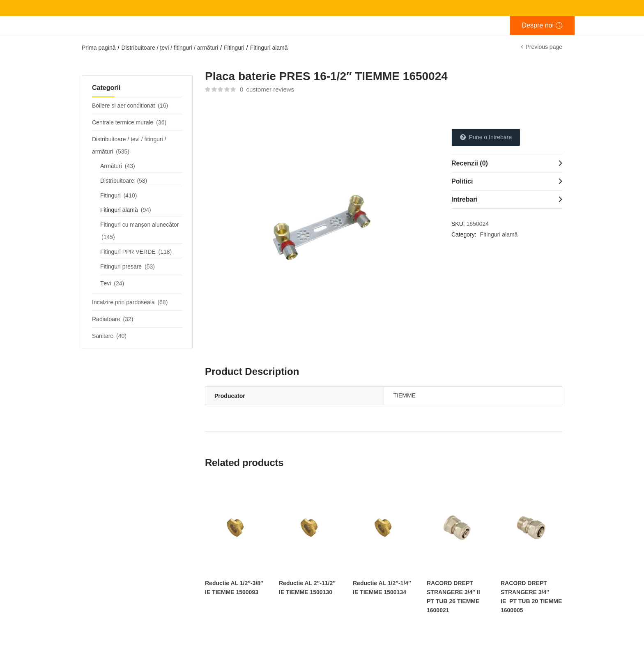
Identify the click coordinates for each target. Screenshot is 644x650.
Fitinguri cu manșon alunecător (139, 225)
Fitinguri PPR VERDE (128, 252)
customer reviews (267, 89)
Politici (462, 181)
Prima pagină (99, 48)
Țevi (106, 283)
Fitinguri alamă (269, 48)
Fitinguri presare (121, 266)
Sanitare (103, 336)
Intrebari (465, 199)
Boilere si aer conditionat (123, 106)
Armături (111, 166)
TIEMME (405, 395)
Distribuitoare (117, 181)
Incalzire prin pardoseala (123, 302)
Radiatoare (106, 319)
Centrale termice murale (123, 122)
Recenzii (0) (470, 163)
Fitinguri (234, 48)
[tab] (507, 163)
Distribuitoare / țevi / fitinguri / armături (170, 48)
